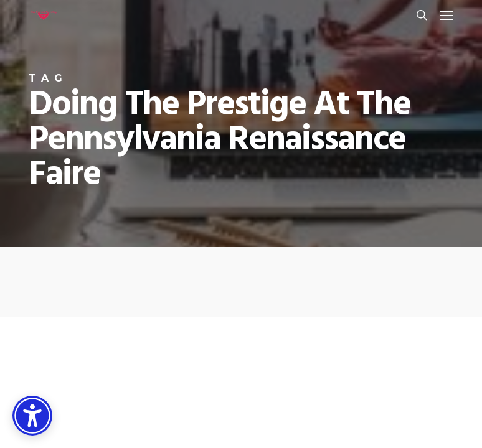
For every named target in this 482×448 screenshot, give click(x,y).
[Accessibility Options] (32, 416)
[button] (447, 15)
